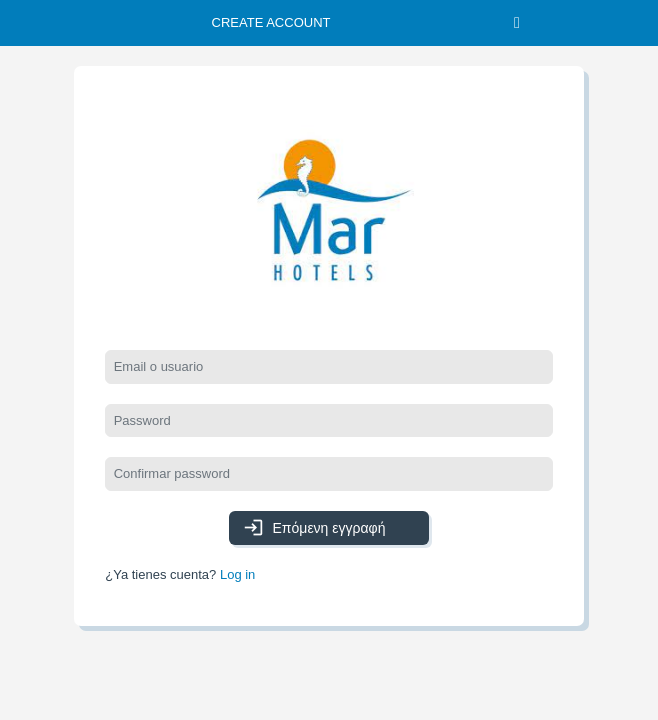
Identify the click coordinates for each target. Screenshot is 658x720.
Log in (237, 574)
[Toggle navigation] (517, 23)
